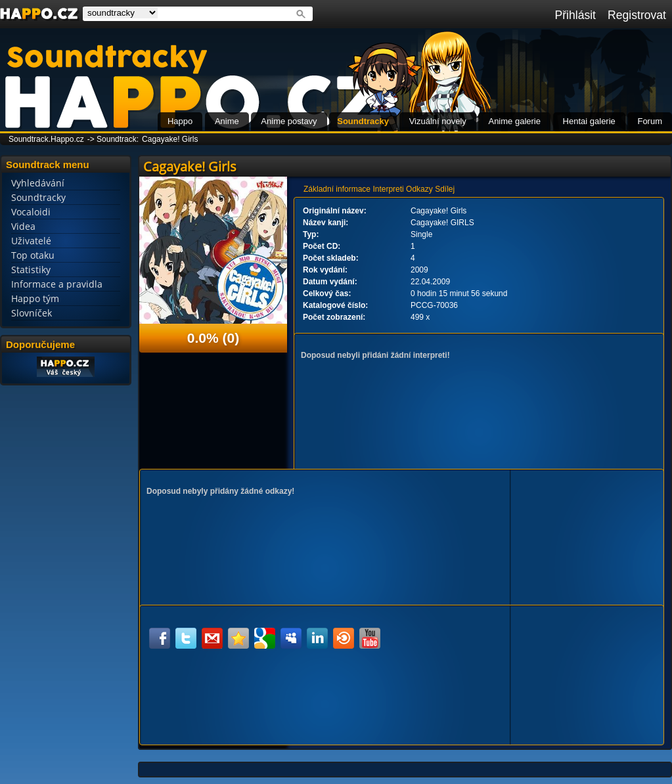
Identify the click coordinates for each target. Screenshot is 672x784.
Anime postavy (289, 121)
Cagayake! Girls (170, 139)
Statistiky (31, 270)
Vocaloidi (31, 212)
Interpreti (388, 189)
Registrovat (637, 15)
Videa (23, 226)
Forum (650, 121)
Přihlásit (575, 15)
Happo (180, 121)
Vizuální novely (438, 121)
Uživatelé (31, 241)
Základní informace (337, 189)
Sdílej (445, 189)
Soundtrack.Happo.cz (46, 139)
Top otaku (33, 255)
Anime (227, 121)
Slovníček (32, 313)
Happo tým (35, 298)
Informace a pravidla (57, 284)
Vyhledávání (38, 183)
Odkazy (419, 189)
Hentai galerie (589, 121)
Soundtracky (363, 121)
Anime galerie (514, 121)
